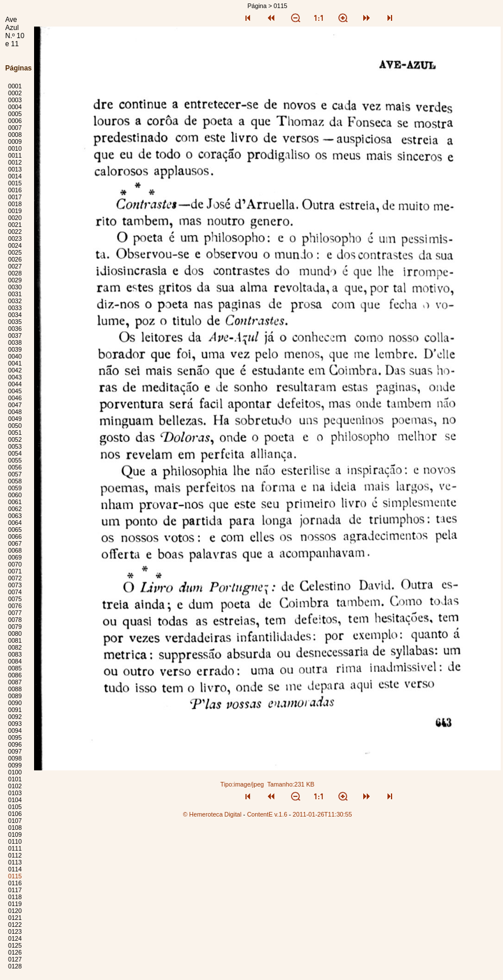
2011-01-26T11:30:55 (323, 814)
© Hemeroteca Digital (212, 814)
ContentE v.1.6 (267, 814)
